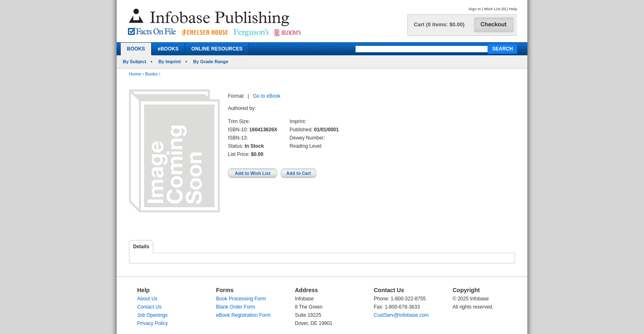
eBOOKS (168, 49)
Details (141, 247)
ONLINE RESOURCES (217, 49)
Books (151, 74)
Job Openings (152, 315)
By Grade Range (211, 62)
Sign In (475, 9)
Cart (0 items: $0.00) (439, 24)
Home (135, 74)
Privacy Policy (153, 323)
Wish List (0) (495, 9)
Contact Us (149, 307)
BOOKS (136, 49)
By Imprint (170, 62)
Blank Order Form (236, 307)
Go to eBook (267, 96)
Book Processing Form (241, 299)
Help (513, 9)
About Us (147, 299)
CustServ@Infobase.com (401, 315)
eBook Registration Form (243, 315)
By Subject (135, 62)
